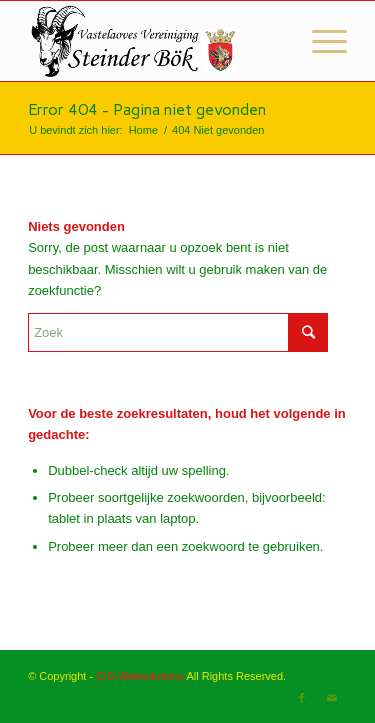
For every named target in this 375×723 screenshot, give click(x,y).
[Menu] (319, 41)
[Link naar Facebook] (302, 698)
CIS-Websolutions (140, 676)
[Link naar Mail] (332, 698)
